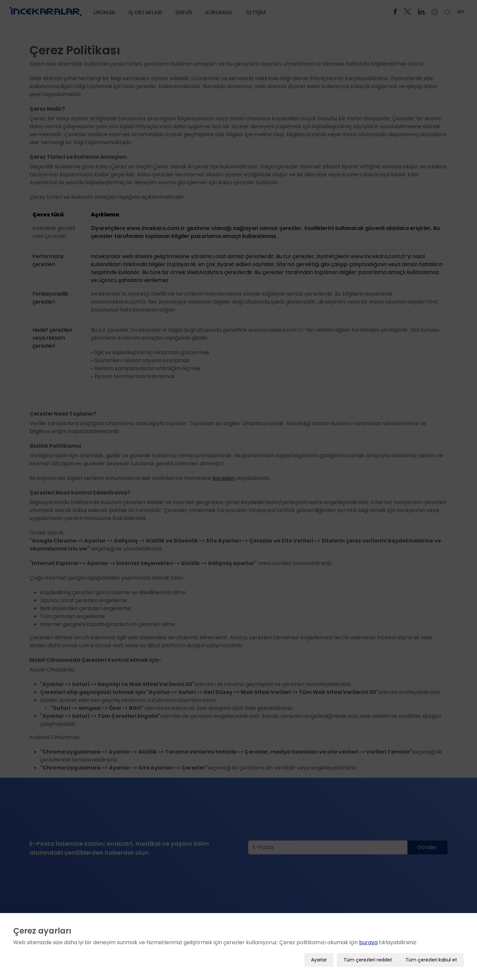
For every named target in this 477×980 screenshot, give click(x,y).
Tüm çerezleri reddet (368, 953)
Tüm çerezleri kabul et (431, 953)
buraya (368, 936)
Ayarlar (319, 953)
